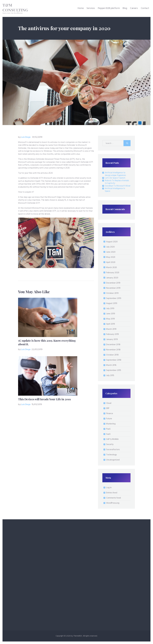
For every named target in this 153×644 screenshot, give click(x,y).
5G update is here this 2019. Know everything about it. (47, 342)
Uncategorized (113, 460)
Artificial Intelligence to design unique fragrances (115, 174)
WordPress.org (113, 503)
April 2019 (110, 324)
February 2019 (112, 334)
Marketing (111, 424)
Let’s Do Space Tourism (115, 178)
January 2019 (112, 339)
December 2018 (113, 345)
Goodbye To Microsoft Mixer (118, 186)
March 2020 (111, 268)
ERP (108, 408)
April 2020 (111, 262)
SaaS (108, 434)
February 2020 (113, 273)
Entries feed (112, 493)
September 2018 (114, 360)
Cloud (109, 403)
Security (110, 444)
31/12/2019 (37, 137)
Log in (109, 488)
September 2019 (114, 298)
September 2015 (113, 370)
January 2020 (112, 278)
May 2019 (110, 319)
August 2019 (112, 303)
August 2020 (112, 242)
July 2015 (110, 375)
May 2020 (111, 257)
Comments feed (113, 498)
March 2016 (111, 365)
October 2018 (112, 355)
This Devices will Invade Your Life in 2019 (44, 399)
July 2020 (110, 247)
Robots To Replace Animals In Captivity (117, 182)
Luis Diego (25, 137)
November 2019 (113, 288)
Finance (110, 414)
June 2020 (111, 252)
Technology (111, 455)
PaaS (108, 429)
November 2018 (113, 350)
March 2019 (111, 329)
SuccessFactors (113, 450)
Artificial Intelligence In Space (115, 190)
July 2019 (110, 309)
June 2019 (110, 314)
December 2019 (113, 283)
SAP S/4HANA (112, 439)
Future (109, 419)
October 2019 (112, 293)
